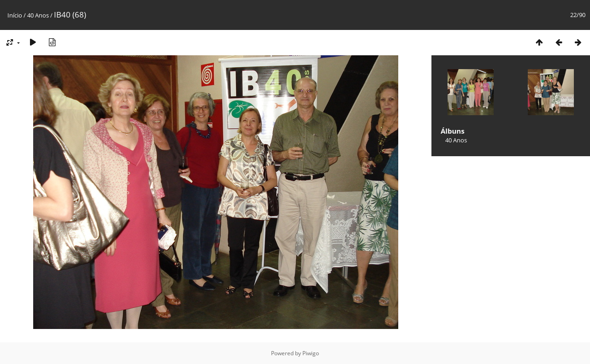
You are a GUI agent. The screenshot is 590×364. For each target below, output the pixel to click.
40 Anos (38, 15)
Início (15, 15)
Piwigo (311, 353)
